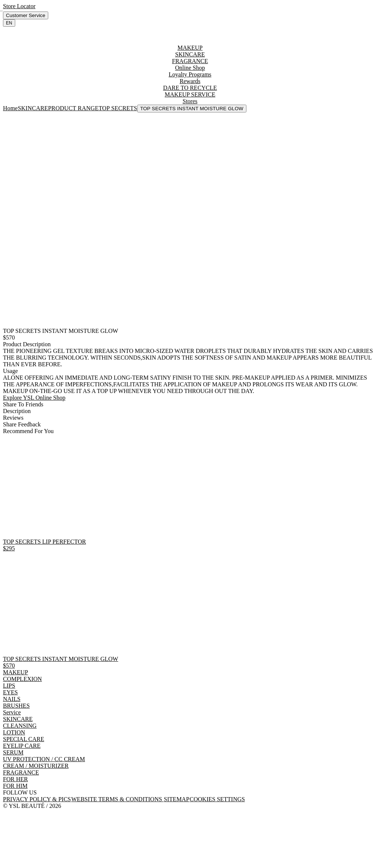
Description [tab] (17, 411)
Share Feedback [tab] (22, 424)
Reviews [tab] (13, 418)
